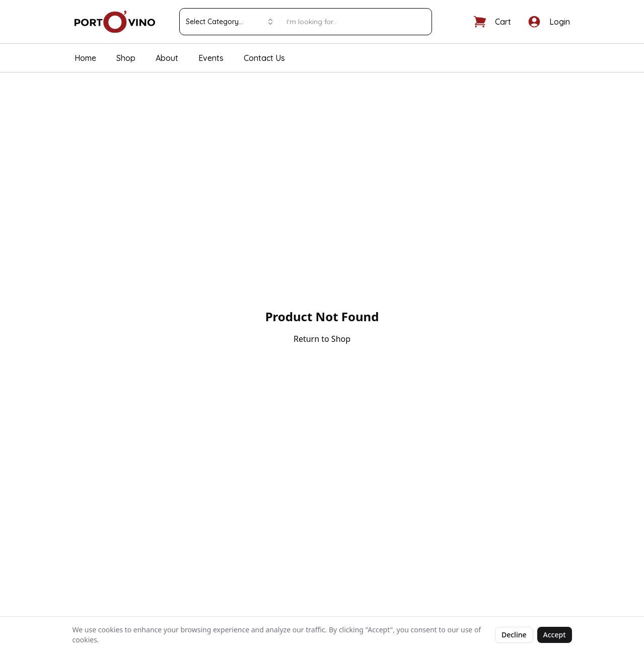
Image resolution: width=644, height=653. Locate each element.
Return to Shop (322, 339)
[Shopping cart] (492, 22)
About (167, 58)
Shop (126, 58)
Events (211, 58)
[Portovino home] (115, 22)
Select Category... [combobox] (230, 22)
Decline (514, 635)
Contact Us (264, 58)
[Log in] (549, 22)
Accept (555, 635)
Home (85, 58)
